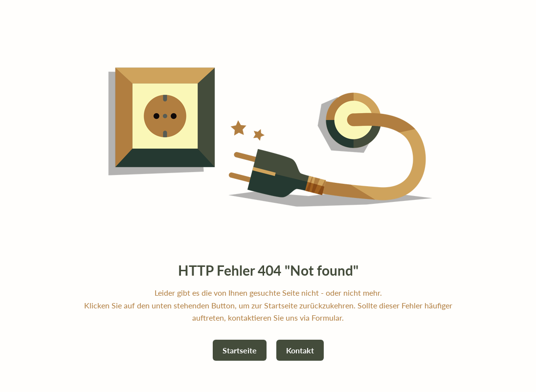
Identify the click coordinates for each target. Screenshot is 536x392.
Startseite (240, 350)
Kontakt (300, 350)
